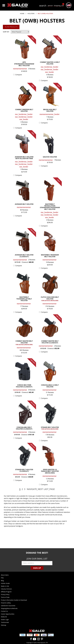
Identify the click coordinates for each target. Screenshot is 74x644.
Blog (2, 581)
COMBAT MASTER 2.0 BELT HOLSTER (50, 63)
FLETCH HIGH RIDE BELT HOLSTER (50, 299)
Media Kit (4, 617)
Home (22, 13)
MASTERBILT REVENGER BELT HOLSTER (50, 256)
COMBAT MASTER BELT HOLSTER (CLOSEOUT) (50, 342)
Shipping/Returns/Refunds (9, 608)
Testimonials (5, 622)
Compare (19, 75)
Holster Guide (5, 583)
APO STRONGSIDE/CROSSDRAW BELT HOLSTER (24, 64)
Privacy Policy (5, 594)
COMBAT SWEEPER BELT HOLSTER (24, 111)
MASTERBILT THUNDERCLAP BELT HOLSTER (24, 299)
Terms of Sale (5, 597)
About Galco (5, 575)
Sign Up (37, 568)
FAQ (2, 578)
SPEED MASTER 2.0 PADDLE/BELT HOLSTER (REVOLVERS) (50, 471)
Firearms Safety (6, 603)
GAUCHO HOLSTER (50, 157)
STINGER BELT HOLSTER (50, 428)
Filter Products (11, 27)
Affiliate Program (6, 592)
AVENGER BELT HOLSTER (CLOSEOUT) (24, 256)
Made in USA (5, 586)
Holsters (31, 13)
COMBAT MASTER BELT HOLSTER (24, 343)
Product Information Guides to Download (14, 600)
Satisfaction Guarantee (8, 606)
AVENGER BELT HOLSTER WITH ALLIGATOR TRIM (24, 158)
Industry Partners (6, 589)
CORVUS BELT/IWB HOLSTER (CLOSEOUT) (24, 386)
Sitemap (4, 625)
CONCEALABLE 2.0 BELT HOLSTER (50, 386)
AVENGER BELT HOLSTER (24, 204)
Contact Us (4, 611)
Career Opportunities (8, 614)
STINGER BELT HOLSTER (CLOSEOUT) (24, 471)
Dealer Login (5, 620)
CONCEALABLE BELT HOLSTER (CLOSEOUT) (24, 428)
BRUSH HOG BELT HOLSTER (50, 111)
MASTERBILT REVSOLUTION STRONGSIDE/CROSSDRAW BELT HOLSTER (50, 207)
